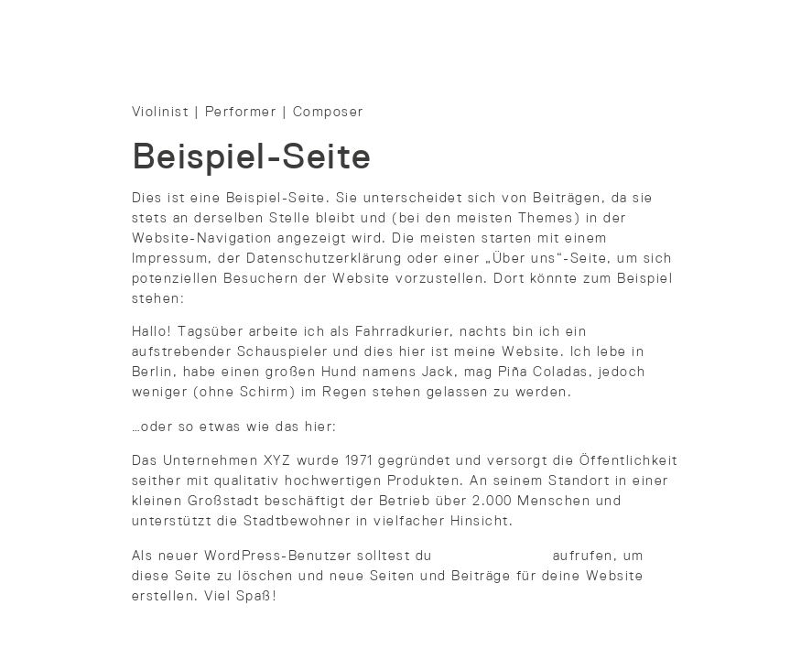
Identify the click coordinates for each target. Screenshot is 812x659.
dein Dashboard (493, 556)
